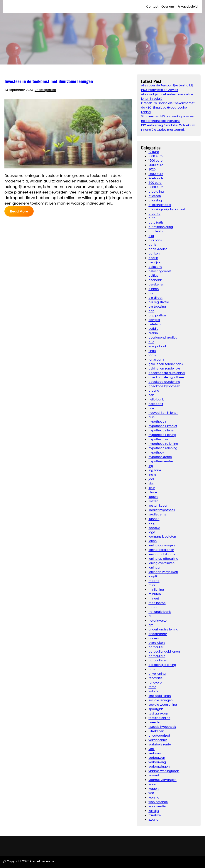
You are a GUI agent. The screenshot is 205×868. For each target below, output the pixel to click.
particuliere (157, 656)
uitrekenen (156, 731)
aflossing (155, 200)
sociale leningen (160, 700)
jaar (151, 479)
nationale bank (160, 612)
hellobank (156, 404)
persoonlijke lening (162, 665)
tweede (154, 722)
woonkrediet (157, 806)
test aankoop (158, 713)
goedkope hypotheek (164, 386)
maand (154, 581)
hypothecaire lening (163, 444)
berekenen (156, 284)
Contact (152, 7)
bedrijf (153, 258)
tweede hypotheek (162, 727)
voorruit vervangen (162, 780)
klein (152, 488)
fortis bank (156, 360)
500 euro (155, 183)
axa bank (155, 240)
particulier (156, 647)
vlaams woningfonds (164, 771)
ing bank (155, 470)
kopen (153, 497)
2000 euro (156, 165)
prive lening (157, 674)
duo (151, 342)
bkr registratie (159, 302)
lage (152, 532)
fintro (152, 351)
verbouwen (157, 758)
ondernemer (158, 634)
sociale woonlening (163, 705)
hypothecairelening (163, 448)
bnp (151, 311)
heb (151, 395)
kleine (153, 492)
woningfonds (158, 802)
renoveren (156, 683)
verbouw (155, 753)
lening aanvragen (162, 545)
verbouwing (157, 762)
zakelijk (154, 811)
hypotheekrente (160, 457)
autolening (156, 231)
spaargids (156, 709)
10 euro (154, 152)
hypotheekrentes (161, 461)
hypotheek (156, 453)
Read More (19, 211)
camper (154, 320)
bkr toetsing (157, 307)
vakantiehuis (158, 740)
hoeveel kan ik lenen (163, 413)
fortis (152, 355)
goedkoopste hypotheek (166, 377)
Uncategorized (45, 90)
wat (151, 793)
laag (152, 523)
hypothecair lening (162, 435)
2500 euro (156, 174)
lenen (153, 541)
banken (154, 253)
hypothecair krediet (163, 426)
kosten (153, 501)
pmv (152, 669)
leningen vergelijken (163, 572)
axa (151, 236)
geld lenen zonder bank (166, 364)
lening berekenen (161, 550)
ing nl (152, 475)
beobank (155, 280)
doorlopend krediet (162, 338)
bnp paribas (157, 315)
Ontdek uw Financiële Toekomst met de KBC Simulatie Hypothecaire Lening (168, 108)
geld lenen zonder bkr (164, 368)
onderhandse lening (163, 629)
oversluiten (157, 643)
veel (151, 749)
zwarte (153, 820)
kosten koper (158, 506)
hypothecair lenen (162, 430)
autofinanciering (161, 227)
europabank (157, 346)
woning (154, 798)
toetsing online (159, 718)
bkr (151, 293)
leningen (155, 568)
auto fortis (156, 223)
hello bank (156, 399)
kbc (151, 483)
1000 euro (155, 156)
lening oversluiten (161, 563)
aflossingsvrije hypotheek (167, 209)
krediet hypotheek (162, 510)
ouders (154, 638)
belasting (155, 267)
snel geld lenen (160, 696)
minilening (156, 590)
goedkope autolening (164, 382)
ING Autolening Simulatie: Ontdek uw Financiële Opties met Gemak (168, 127)
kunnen (154, 519)
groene (154, 391)
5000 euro (156, 187)
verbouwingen (159, 767)
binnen (154, 289)
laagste (154, 528)
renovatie (155, 678)
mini (152, 585)
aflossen (155, 196)
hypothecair (157, 422)
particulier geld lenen (164, 652)
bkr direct (155, 298)
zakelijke (155, 815)
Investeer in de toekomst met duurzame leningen (49, 81)
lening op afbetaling (163, 559)
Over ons (168, 7)
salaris (153, 691)
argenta (154, 214)
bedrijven (155, 262)
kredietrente (157, 514)
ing (151, 466)
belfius (153, 276)
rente (152, 687)
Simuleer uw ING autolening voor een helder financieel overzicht (168, 119)
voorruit (154, 775)
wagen (154, 789)
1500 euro (155, 161)
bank (152, 245)
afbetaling (156, 192)
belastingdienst (160, 271)
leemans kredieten (162, 537)
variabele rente (160, 744)
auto (152, 218)
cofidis (153, 329)
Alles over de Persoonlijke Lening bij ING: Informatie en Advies (167, 88)
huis (151, 417)
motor (153, 607)
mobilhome (157, 603)
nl (150, 616)
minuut (154, 598)
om (151, 625)
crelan (153, 333)
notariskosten (158, 621)
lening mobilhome (162, 554)
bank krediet (158, 249)
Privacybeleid (188, 7)
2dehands (156, 178)
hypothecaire (158, 439)
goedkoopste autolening (167, 373)
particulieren (158, 660)
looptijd (154, 576)
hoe (151, 408)
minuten (155, 594)
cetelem (155, 324)
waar (152, 784)
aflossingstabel (160, 205)
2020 (152, 169)
